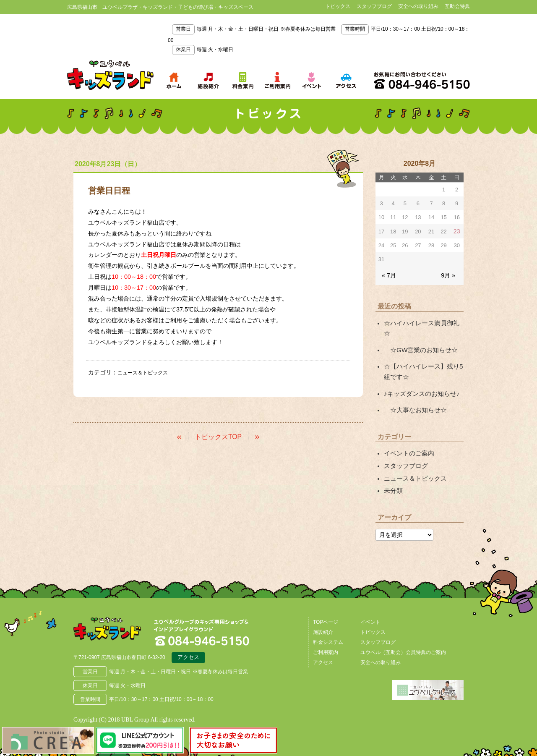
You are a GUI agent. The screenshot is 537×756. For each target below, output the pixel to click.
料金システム (328, 621)
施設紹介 (323, 611)
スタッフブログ (374, 6)
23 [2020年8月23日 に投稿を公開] (457, 231)
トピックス (338, 6)
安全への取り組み (418, 6)
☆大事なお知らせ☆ (413, 393)
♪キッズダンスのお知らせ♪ (419, 378)
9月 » (449, 274)
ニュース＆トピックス (147, 372)
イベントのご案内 (407, 436)
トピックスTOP (218, 436)
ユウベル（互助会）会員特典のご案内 (403, 631)
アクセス (188, 638)
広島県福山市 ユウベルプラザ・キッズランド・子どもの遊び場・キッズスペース (117, 611)
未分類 (393, 470)
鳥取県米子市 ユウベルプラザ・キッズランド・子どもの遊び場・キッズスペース (110, 75)
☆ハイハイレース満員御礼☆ (422, 321)
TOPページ (326, 601)
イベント (370, 601)
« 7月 (388, 274)
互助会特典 (457, 6)
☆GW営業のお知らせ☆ (418, 337)
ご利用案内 (326, 631)
